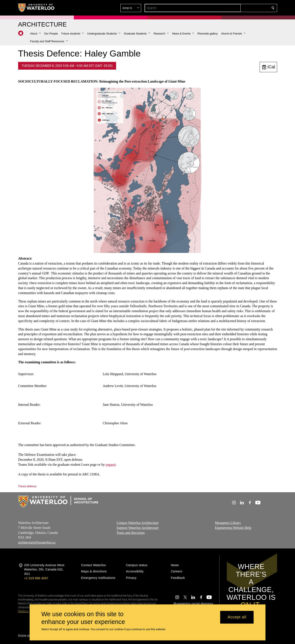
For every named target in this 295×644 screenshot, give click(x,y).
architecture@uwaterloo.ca (37, 542)
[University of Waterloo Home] (36, 8)
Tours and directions (131, 533)
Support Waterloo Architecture (138, 528)
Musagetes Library (228, 523)
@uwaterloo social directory (193, 604)
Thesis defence (27, 486)
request (110, 465)
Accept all (237, 617)
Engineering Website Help (233, 528)
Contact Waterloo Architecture (138, 523)
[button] (242, 8)
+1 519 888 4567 (36, 578)
